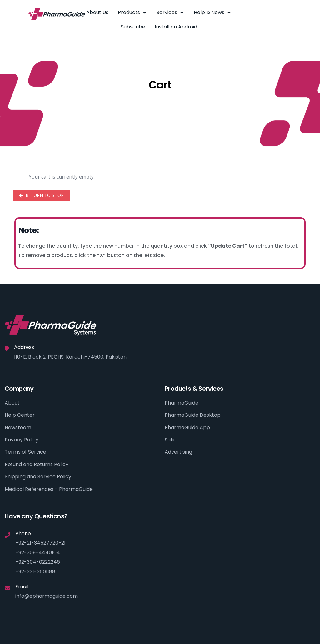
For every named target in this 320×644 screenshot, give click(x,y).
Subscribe (133, 27)
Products (132, 13)
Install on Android (176, 27)
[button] (274, 13)
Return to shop (44, 195)
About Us (97, 12)
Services (170, 13)
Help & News (213, 13)
